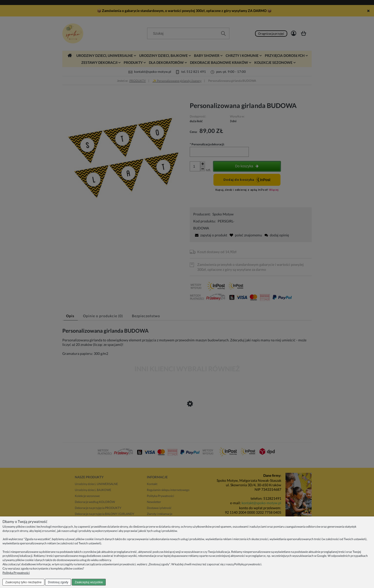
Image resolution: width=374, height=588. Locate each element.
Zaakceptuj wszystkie (89, 582)
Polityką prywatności (248, 564)
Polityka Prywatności (16, 573)
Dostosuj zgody (58, 582)
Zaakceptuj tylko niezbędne (23, 582)
